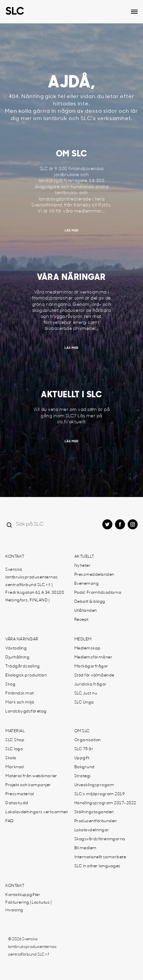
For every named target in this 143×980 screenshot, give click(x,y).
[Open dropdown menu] (134, 12)
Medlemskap (87, 648)
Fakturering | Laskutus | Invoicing (28, 906)
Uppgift (82, 758)
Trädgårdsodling (23, 666)
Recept (81, 620)
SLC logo (14, 749)
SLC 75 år (84, 749)
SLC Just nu (86, 693)
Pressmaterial (20, 794)
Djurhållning (17, 657)
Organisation (88, 740)
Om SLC (82, 731)
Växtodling (16, 648)
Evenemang (87, 584)
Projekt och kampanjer (28, 785)
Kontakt (15, 557)
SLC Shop (15, 740)
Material (15, 731)
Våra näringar (22, 639)
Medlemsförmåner (93, 657)
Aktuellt (84, 557)
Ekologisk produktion (26, 675)
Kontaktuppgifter (23, 895)
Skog (10, 684)
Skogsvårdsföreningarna (100, 839)
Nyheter (83, 566)
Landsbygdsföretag (26, 711)
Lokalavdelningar (92, 830)
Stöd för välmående (94, 675)
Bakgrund (84, 767)
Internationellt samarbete (100, 857)
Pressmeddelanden (94, 575)
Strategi (82, 776)
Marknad (15, 767)
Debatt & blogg (90, 602)
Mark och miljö (20, 702)
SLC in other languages (97, 866)
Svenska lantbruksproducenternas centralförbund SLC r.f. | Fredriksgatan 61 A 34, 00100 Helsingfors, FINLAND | (35, 585)
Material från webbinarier (31, 776)
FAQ (9, 821)
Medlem (83, 639)
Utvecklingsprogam (94, 785)
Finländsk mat (20, 693)
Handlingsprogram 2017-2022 (105, 803)
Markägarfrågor (91, 666)
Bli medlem (85, 848)
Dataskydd (17, 803)
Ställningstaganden (94, 812)
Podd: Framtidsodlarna (98, 593)
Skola (11, 758)
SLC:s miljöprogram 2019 (100, 794)
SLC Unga (84, 702)
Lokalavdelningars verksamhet (36, 812)
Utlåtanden (86, 611)
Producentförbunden (96, 821)
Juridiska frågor (90, 684)
